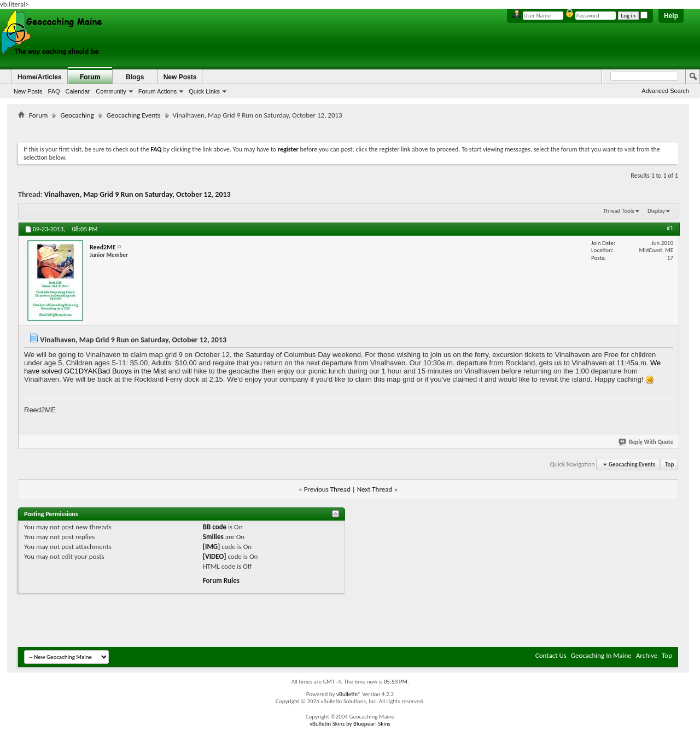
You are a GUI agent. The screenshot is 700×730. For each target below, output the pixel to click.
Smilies (213, 537)
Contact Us (551, 655)
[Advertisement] (348, 129)
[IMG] (212, 547)
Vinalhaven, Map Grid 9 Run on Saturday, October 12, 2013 (138, 194)
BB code (215, 527)
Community (111, 91)
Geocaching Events (134, 115)
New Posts (28, 91)
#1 (670, 228)
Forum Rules (221, 580)
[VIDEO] (215, 556)
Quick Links (204, 91)
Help (671, 16)
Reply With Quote (646, 442)
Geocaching (77, 115)
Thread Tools (619, 211)
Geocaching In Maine (601, 655)
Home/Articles (40, 77)
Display (656, 211)
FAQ (54, 91)
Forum (90, 77)
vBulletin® (349, 694)
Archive (647, 655)
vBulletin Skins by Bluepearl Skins (350, 724)
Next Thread (375, 489)
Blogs (135, 77)
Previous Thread (327, 489)
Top (669, 465)
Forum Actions (157, 91)
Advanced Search (665, 91)
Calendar (78, 91)
